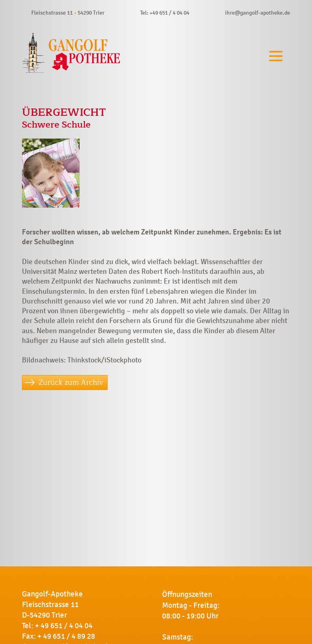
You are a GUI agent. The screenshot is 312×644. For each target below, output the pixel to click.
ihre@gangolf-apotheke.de (258, 13)
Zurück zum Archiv (71, 382)
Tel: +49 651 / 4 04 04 (165, 13)
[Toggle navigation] (276, 56)
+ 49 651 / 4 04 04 (64, 626)
